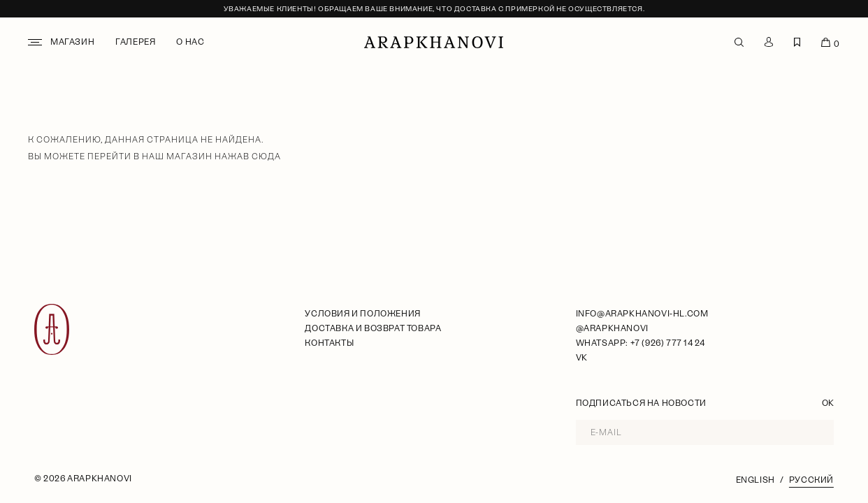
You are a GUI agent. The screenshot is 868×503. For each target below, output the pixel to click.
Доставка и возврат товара (373, 328)
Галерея (135, 42)
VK (582, 358)
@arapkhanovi (612, 328)
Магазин (72, 42)
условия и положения (362, 314)
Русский (811, 480)
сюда (266, 156)
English (755, 480)
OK (828, 403)
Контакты (329, 343)
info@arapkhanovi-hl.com (642, 314)
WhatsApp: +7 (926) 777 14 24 (641, 343)
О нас (190, 42)
